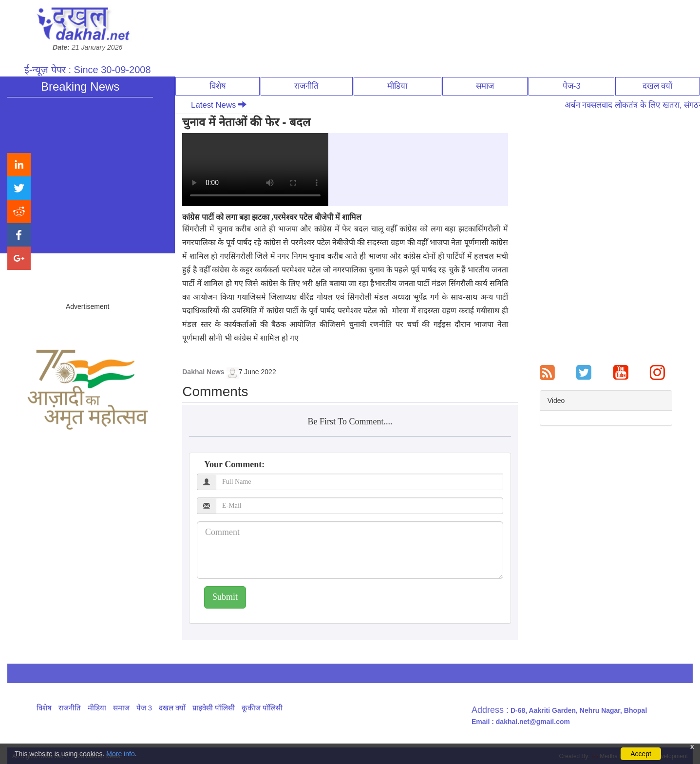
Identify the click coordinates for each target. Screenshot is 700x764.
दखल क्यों (658, 86)
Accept (641, 754)
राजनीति (306, 86)
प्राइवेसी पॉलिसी (214, 708)
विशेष (218, 86)
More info (120, 754)
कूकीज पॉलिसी (262, 708)
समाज (485, 86)
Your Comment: (234, 464)
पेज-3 (572, 86)
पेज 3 (144, 708)
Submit (225, 597)
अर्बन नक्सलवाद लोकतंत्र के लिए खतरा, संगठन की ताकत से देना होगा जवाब (105, 183)
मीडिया (397, 86)
